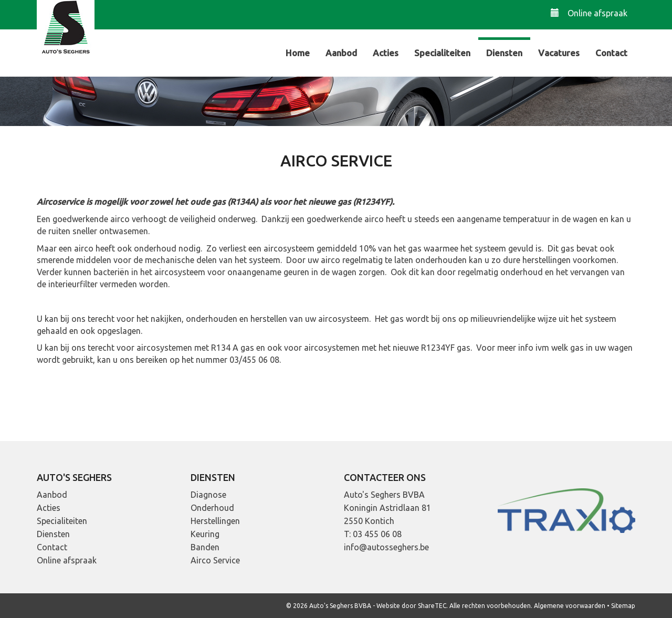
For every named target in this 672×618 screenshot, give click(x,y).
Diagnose (208, 495)
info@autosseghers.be (386, 547)
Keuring (205, 534)
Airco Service (215, 560)
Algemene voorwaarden (570, 606)
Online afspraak (589, 13)
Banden (205, 547)
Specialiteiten (442, 53)
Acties (386, 53)
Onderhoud (212, 508)
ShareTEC (432, 606)
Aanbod (341, 53)
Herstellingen (215, 521)
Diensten (504, 53)
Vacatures (559, 53)
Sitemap (623, 606)
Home (298, 53)
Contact (611, 53)
